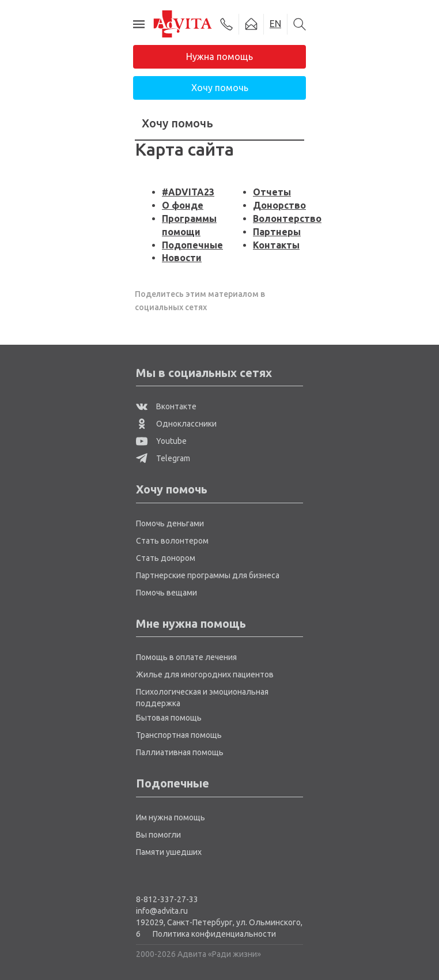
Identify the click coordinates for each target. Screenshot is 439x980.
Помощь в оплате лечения (186, 657)
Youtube (161, 441)
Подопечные (192, 245)
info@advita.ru (162, 911)
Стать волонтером (172, 541)
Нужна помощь (219, 56)
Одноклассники (176, 424)
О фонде (183, 205)
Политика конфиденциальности (214, 934)
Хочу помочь (220, 88)
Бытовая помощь (169, 718)
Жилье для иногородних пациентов (205, 674)
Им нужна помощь (171, 817)
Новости (182, 258)
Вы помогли (158, 835)
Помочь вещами (166, 593)
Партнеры (277, 232)
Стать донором (166, 558)
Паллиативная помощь (180, 752)
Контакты (276, 245)
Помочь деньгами (170, 523)
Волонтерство (287, 218)
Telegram (163, 458)
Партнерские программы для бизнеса (208, 575)
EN (275, 24)
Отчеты (272, 192)
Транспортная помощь (179, 735)
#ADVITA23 (188, 192)
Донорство (279, 205)
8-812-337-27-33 (167, 899)
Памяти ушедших (169, 852)
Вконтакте (166, 406)
